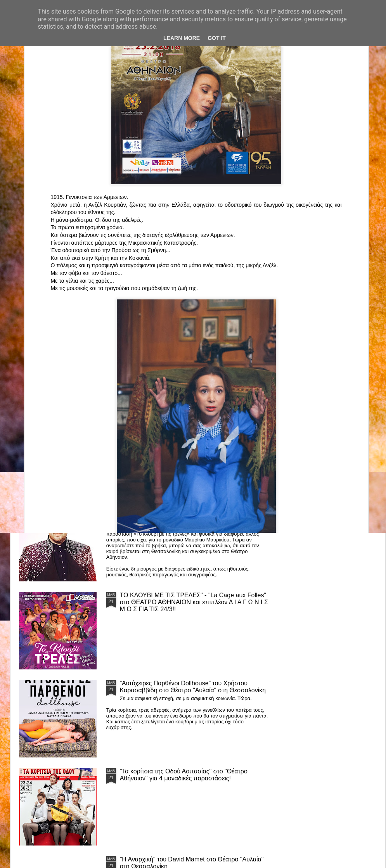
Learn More (182, 38)
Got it (217, 38)
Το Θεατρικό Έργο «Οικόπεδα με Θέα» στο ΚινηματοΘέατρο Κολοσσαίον (61, 364)
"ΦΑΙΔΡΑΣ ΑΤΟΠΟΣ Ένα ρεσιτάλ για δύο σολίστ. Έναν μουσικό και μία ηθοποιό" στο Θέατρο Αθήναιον (154, 367)
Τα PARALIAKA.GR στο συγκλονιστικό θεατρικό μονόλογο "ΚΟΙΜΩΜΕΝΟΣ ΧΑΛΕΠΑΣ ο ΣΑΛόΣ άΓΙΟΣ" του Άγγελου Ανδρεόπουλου (185, 426)
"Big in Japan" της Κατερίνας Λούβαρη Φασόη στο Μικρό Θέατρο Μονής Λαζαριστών (335, 367)
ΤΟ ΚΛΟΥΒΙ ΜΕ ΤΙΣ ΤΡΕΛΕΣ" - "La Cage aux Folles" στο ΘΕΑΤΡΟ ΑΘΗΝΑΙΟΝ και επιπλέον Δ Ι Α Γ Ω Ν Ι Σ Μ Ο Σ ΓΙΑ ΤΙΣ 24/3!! (194, 602)
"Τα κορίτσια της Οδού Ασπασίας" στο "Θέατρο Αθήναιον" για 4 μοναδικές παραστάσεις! (184, 775)
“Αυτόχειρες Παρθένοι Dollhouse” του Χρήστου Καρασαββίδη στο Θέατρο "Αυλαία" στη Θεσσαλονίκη (193, 687)
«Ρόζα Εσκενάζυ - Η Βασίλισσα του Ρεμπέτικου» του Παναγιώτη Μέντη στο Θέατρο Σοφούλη (246, 367)
